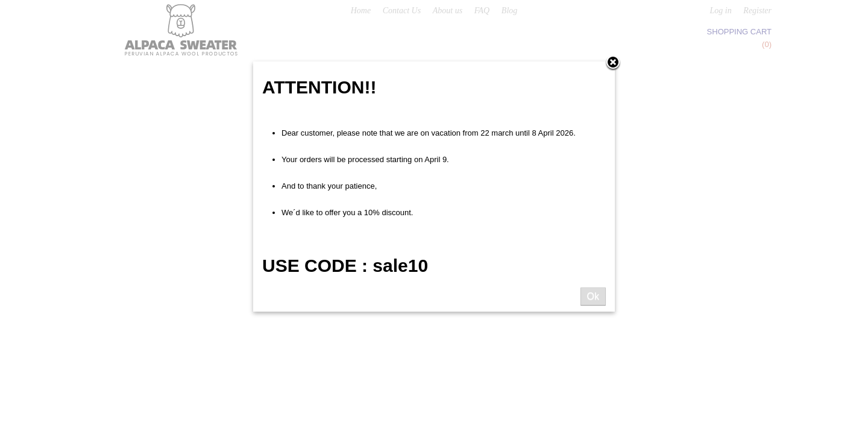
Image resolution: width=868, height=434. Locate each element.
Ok (593, 296)
